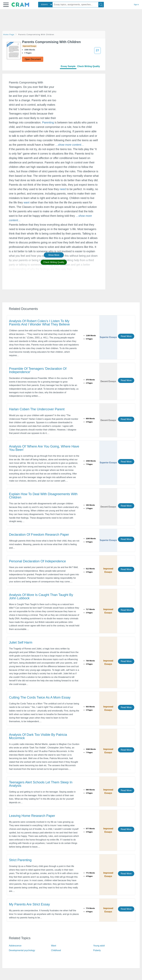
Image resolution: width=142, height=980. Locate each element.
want (26, 202)
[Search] (101, 5)
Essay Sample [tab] (68, 66)
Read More (126, 336)
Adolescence (15, 946)
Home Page (9, 35)
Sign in (136, 5)
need (63, 189)
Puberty (97, 950)
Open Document (33, 59)
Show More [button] (54, 255)
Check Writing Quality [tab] (89, 66)
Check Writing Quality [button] (54, 262)
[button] (6, 5)
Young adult (99, 946)
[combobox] (45, 5)
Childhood (56, 950)
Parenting (48, 122)
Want (54, 946)
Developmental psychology (22, 950)
